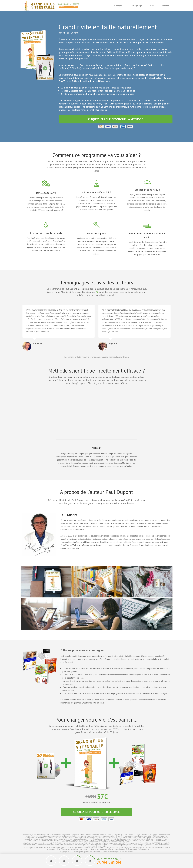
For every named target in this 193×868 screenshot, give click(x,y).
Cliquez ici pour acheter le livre (97, 812)
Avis (152, 6)
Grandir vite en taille (51, 6)
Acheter (165, 6)
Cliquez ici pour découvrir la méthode (116, 119)
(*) (97, 292)
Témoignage (136, 6)
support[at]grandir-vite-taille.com (120, 852)
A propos (118, 6)
